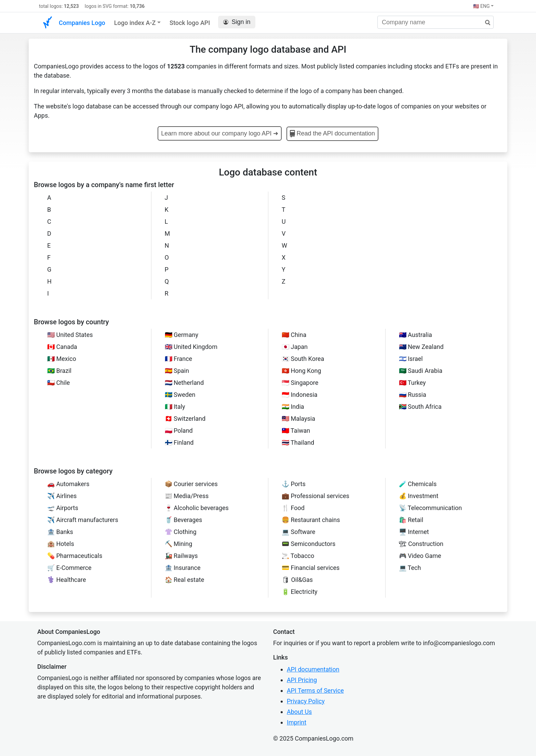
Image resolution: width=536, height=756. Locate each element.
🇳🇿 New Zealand (421, 347)
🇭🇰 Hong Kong (301, 371)
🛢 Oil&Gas (297, 580)
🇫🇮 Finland (179, 442)
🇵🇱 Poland (179, 431)
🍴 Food (293, 508)
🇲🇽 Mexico (62, 359)
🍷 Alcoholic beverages (197, 508)
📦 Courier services (191, 484)
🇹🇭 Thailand (298, 442)
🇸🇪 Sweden (180, 395)
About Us (299, 712)
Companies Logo (82, 23)
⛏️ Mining (179, 544)
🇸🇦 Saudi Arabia (421, 371)
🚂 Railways (181, 556)
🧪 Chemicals (418, 484)
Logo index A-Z (135, 23)
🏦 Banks (60, 532)
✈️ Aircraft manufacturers (83, 520)
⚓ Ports (294, 484)
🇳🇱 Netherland (184, 383)
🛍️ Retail (411, 520)
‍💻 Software (298, 532)
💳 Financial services (311, 568)
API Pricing (302, 680)
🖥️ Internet (414, 532)
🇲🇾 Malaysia (298, 419)
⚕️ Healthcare (67, 580)
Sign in (237, 22)
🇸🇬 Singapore (300, 383)
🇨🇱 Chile (58, 383)
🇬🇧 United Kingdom (191, 347)
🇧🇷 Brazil (59, 371)
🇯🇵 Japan (295, 347)
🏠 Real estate (185, 580)
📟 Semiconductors (309, 544)
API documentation (313, 669)
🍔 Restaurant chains (311, 520)
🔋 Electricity (300, 592)
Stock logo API (190, 23)
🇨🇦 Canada (62, 347)
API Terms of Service (315, 690)
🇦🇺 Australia (416, 335)
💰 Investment (419, 496)
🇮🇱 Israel (411, 359)
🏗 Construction (421, 544)
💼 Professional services (316, 496)
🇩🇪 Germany (182, 335)
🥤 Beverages (184, 520)
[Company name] (435, 22)
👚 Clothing (181, 532)
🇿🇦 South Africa (420, 407)
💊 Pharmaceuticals (75, 556)
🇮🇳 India (293, 407)
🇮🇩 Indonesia (300, 395)
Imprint (297, 722)
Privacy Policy (306, 701)
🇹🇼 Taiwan (296, 431)
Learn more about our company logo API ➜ (220, 133)
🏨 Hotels (61, 544)
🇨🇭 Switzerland (185, 419)
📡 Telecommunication (431, 508)
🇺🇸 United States (70, 335)
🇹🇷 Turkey (412, 383)
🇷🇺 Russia (413, 395)
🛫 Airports (63, 508)
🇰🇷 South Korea (303, 359)
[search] (485, 23)
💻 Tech (410, 568)
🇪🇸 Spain (177, 371)
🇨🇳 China (294, 335)
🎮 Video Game (420, 556)
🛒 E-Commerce (69, 568)
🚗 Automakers (68, 484)
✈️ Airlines (62, 496)
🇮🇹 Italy (175, 407)
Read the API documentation (332, 134)
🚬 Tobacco (298, 556)
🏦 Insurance (183, 568)
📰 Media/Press (187, 496)
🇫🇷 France (179, 359)
